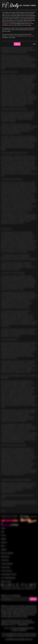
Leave (34, 44)
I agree (17, 44)
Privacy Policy (30, 36)
